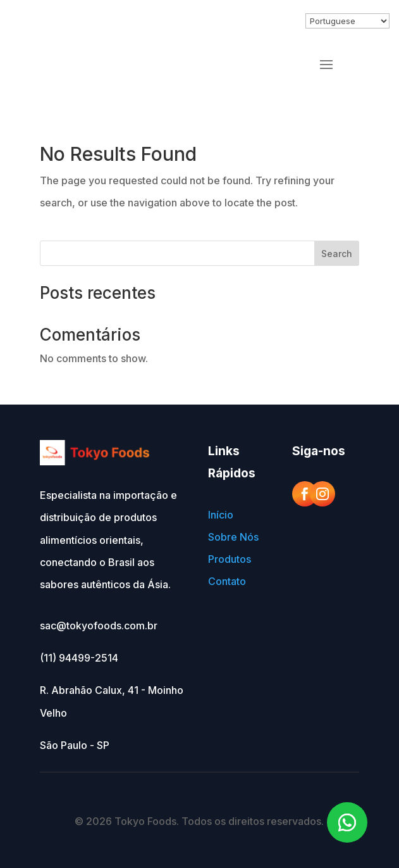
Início (221, 515)
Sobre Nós (233, 537)
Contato (227, 581)
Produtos (230, 559)
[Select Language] (347, 21)
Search (337, 254)
